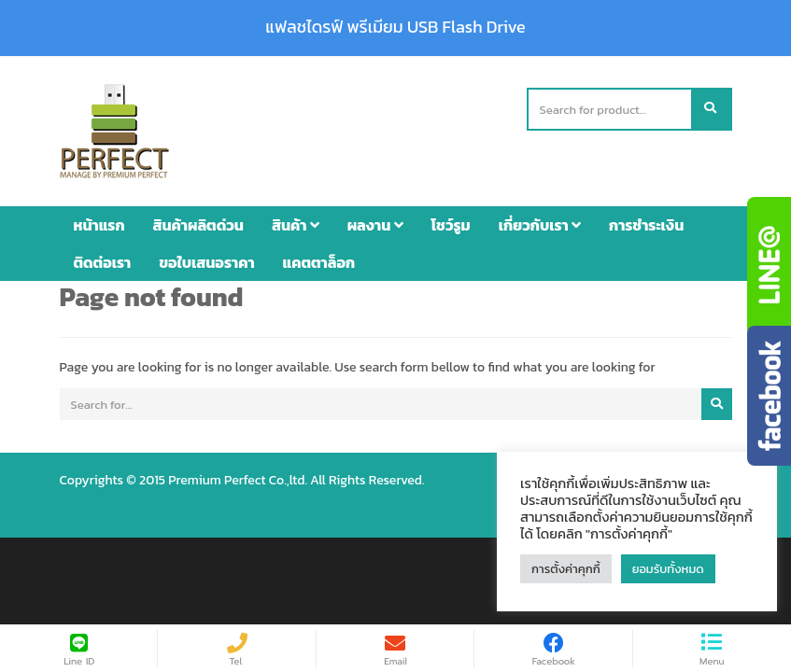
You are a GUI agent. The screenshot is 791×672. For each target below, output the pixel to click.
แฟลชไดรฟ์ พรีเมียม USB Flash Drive (395, 27)
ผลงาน (375, 225)
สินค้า (296, 225)
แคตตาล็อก (319, 262)
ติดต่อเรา (103, 262)
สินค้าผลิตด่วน (198, 225)
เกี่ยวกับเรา (540, 225)
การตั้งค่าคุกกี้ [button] (566, 569)
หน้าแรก (99, 225)
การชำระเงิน (646, 225)
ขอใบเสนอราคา (206, 262)
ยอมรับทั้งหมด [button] (668, 569)
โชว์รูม (451, 225)
